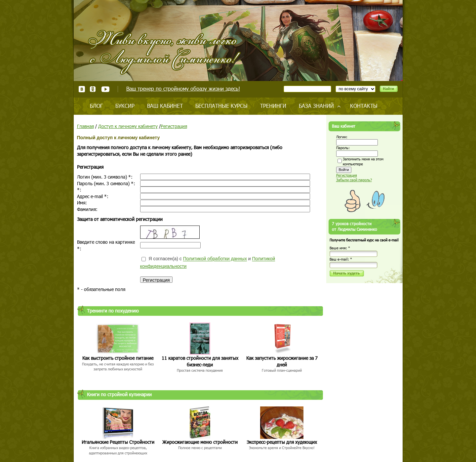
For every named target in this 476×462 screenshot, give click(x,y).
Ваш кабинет (165, 106)
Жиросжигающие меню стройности (200, 442)
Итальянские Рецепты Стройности (118, 442)
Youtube (105, 89)
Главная (85, 126)
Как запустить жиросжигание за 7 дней (282, 361)
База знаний (316, 106)
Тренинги (273, 106)
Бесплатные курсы (221, 106)
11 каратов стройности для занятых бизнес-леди (200, 361)
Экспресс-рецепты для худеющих (282, 442)
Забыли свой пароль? (354, 180)
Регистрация (174, 126)
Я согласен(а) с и (208, 262)
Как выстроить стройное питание (118, 358)
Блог (96, 106)
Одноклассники (93, 89)
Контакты (364, 106)
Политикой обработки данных (215, 259)
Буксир (125, 106)
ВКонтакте (82, 89)
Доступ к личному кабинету (128, 126)
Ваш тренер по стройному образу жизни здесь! (183, 88)
